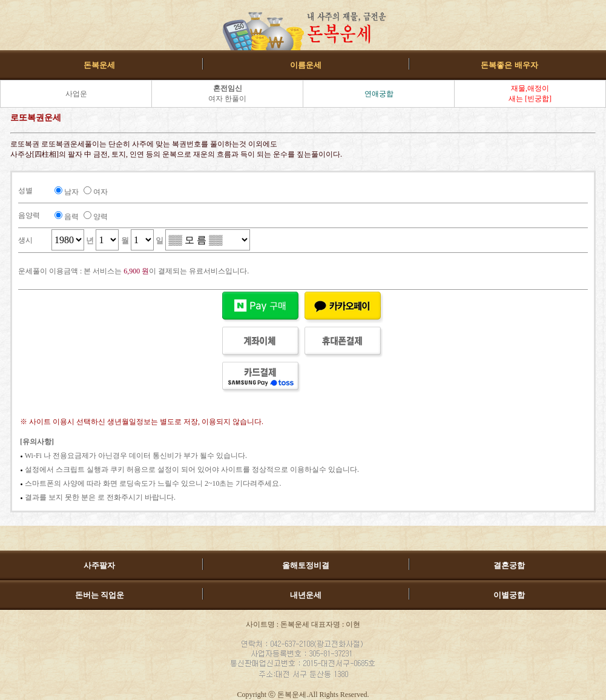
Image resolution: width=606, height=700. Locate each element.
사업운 (76, 94)
